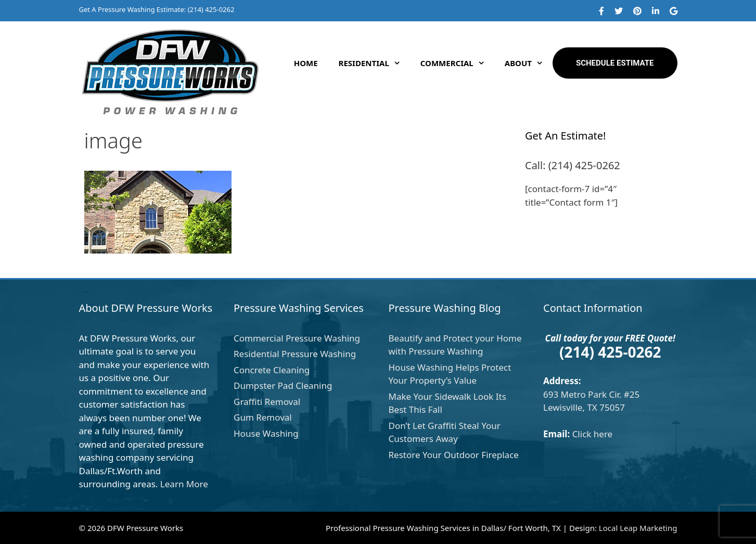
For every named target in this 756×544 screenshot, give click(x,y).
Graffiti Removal (267, 402)
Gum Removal (263, 417)
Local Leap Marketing (638, 528)
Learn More (184, 484)
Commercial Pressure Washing (297, 338)
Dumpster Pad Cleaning (283, 385)
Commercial (457, 63)
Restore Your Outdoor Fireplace (454, 455)
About (529, 63)
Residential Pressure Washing (295, 354)
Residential (374, 63)
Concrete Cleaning (272, 370)
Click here (593, 434)
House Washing (266, 433)
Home (306, 63)
